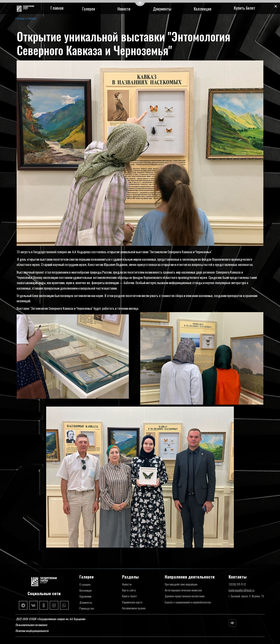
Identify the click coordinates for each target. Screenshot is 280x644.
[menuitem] (57, 9)
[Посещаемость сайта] (232, 623)
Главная (57, 8)
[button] (90, 9)
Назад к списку (26, 18)
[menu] (153, 9)
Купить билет (245, 8)
